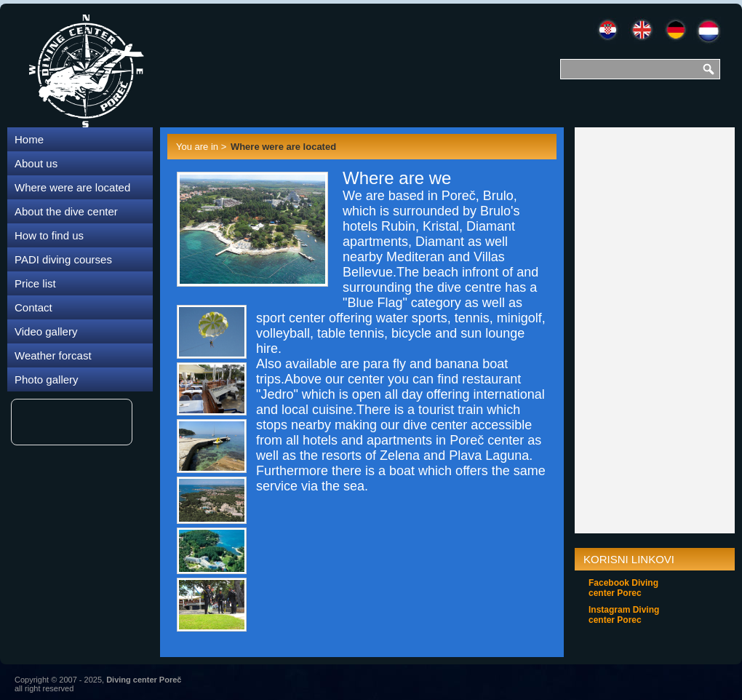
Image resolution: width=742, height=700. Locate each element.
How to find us (49, 235)
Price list (35, 283)
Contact (33, 307)
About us (36, 163)
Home (29, 139)
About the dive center (66, 211)
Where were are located (72, 187)
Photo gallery (47, 379)
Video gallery (46, 331)
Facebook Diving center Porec (623, 588)
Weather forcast (53, 355)
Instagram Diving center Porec (624, 615)
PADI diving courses (63, 259)
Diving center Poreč (144, 680)
